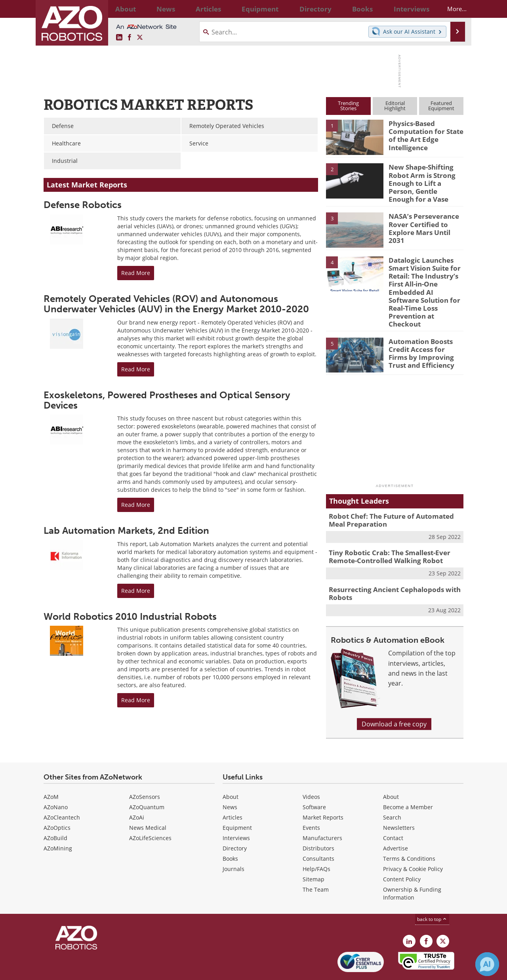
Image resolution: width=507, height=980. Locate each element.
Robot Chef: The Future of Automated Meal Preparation (393, 499)
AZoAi (137, 792)
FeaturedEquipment (441, 106)
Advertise (395, 823)
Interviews (236, 813)
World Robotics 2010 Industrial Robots (130, 616)
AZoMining (58, 823)
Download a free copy (394, 698)
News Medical (148, 802)
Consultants (318, 833)
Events (311, 802)
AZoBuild (55, 813)
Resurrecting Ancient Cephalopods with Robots (388, 569)
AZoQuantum (147, 782)
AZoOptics (57, 802)
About (231, 771)
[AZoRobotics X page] (140, 38)
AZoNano (56, 782)
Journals (233, 843)
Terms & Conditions (409, 833)
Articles (233, 792)
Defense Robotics (83, 205)
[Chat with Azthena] (487, 964)
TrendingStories (348, 106)
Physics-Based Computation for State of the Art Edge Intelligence (422, 134)
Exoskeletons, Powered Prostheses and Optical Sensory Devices (167, 400)
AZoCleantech (62, 792)
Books (230, 833)
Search (392, 792)
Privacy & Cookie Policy (413, 843)
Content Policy (402, 854)
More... (450, 9)
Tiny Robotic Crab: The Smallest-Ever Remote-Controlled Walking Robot (384, 534)
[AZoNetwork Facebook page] (130, 38)
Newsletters (399, 802)
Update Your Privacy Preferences (104, 970)
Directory (235, 823)
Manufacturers (322, 813)
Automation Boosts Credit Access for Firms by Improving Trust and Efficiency (424, 331)
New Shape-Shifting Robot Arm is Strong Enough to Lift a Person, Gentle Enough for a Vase (426, 178)
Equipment (237, 802)
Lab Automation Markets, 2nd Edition (126, 530)
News (230, 782)
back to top (432, 894)
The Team (316, 864)
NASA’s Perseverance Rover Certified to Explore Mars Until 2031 (424, 218)
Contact (393, 813)
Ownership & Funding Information (412, 868)
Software (314, 782)
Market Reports (323, 792)
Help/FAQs (316, 843)
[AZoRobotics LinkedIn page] (119, 38)
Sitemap (314, 854)
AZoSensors (145, 771)
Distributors (318, 823)
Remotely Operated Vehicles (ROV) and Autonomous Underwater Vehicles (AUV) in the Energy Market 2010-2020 (176, 304)
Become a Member (408, 782)
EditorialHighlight (395, 106)
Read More (136, 273)
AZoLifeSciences (150, 813)
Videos (311, 771)
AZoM (51, 771)
